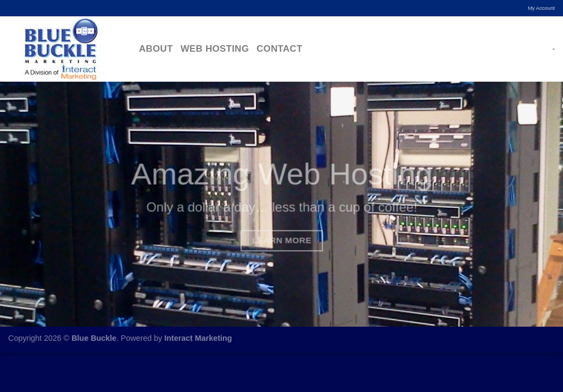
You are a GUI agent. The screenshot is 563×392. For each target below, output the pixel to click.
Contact (280, 49)
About (156, 49)
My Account (541, 8)
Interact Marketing (198, 338)
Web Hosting (215, 49)
